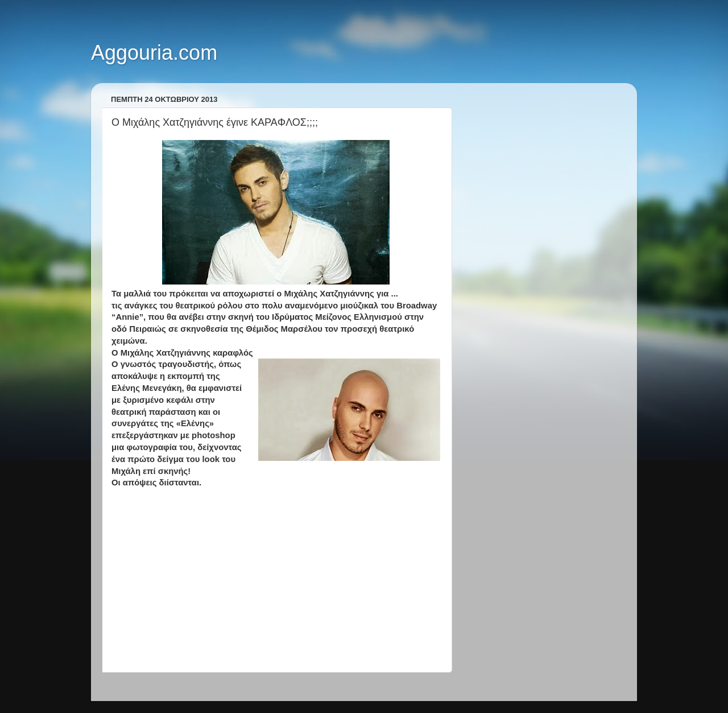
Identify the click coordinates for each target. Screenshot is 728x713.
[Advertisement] (276, 580)
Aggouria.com (154, 53)
